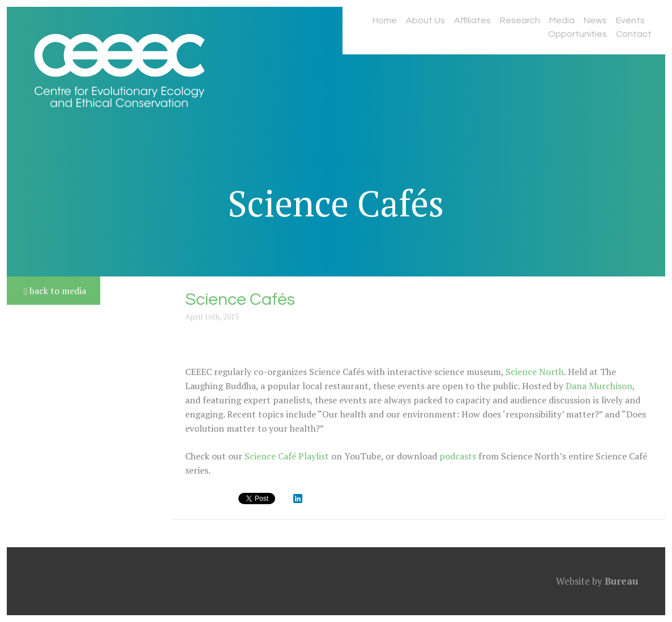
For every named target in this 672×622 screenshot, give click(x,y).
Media (562, 20)
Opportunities (577, 34)
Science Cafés (336, 203)
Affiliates (472, 20)
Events (630, 20)
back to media (55, 291)
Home (385, 20)
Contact (634, 34)
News (595, 20)
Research (520, 20)
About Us (425, 20)
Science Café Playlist (287, 456)
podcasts (458, 456)
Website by (597, 581)
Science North (535, 372)
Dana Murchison (599, 386)
